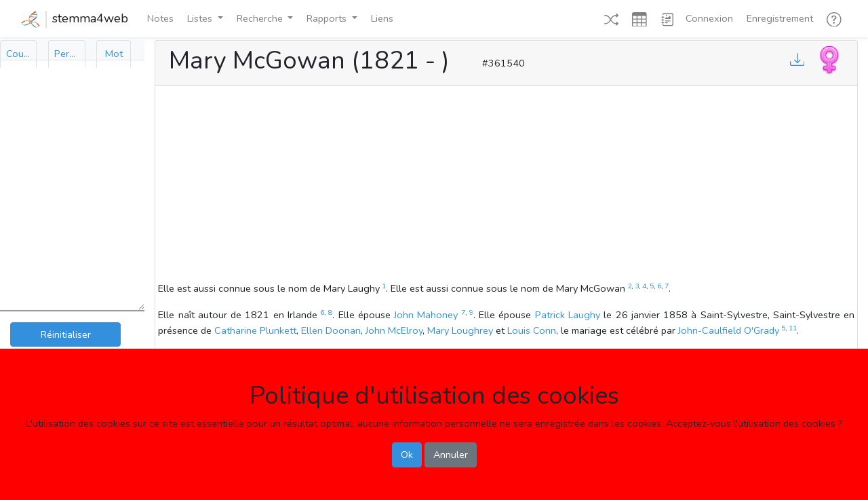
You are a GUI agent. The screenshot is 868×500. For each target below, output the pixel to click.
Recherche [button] (261, 18)
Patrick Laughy (568, 315)
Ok (407, 455)
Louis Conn (532, 330)
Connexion (709, 18)
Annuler (451, 455)
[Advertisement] (506, 186)
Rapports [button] (328, 18)
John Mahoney (426, 315)
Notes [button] (160, 18)
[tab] (18, 54)
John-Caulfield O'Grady (729, 330)
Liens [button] (382, 18)
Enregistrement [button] (780, 18)
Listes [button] (201, 18)
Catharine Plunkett (255, 330)
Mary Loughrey (460, 330)
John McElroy (394, 330)
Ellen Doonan (331, 330)
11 (793, 328)
